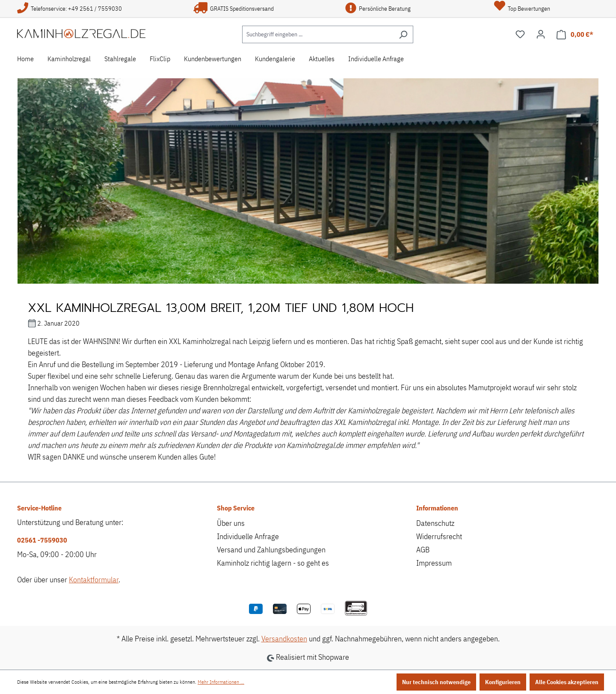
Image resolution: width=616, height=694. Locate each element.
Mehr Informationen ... (221, 682)
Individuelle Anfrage (248, 536)
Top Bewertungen (522, 9)
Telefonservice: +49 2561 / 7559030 (70, 9)
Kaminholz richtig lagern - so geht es (273, 563)
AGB (423, 550)
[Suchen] (403, 34)
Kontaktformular (94, 580)
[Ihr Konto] (541, 34)
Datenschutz (435, 523)
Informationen (437, 508)
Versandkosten (284, 639)
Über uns (231, 523)
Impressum (434, 563)
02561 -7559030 (42, 540)
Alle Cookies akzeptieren (567, 682)
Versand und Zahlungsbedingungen (271, 550)
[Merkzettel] (520, 34)
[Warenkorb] (575, 34)
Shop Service (236, 508)
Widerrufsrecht (439, 536)
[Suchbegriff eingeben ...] (318, 34)
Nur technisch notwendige (436, 682)
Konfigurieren (503, 682)
